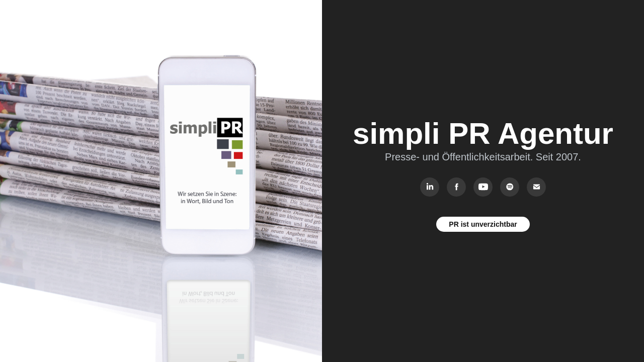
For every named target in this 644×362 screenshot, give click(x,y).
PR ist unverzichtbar (483, 224)
